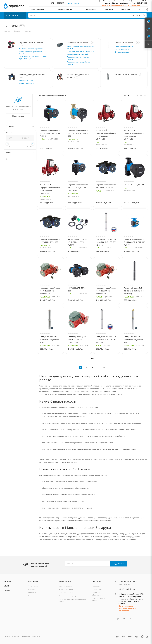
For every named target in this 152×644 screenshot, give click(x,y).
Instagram (118, 619)
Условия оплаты (65, 586)
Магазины (96, 586)
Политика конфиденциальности (71, 596)
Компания (33, 581)
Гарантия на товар (66, 593)
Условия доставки (66, 589)
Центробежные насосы (124, 46)
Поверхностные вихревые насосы (80, 51)
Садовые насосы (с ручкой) (78, 54)
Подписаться (119, 564)
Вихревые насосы (122, 52)
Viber (130, 619)
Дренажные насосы (26, 81)
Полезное (96, 581)
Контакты (32, 593)
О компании (33, 586)
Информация (65, 581)
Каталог (7, 581)
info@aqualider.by (127, 589)
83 (104, 368)
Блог (30, 596)
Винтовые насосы (122, 49)
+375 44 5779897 (57, 3)
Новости (32, 589)
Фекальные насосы (26, 84)
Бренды (7, 591)
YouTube (124, 619)
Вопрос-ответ (97, 589)
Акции (7, 586)
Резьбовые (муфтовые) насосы (31, 49)
